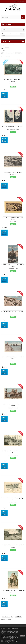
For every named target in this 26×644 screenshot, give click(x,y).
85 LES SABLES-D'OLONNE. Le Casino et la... (13, 452)
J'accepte (22, 636)
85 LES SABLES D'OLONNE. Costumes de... (13, 590)
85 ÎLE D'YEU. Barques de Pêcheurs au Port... (13, 218)
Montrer (3, 48)
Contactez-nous (17, 1)
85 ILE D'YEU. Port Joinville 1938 (13, 172)
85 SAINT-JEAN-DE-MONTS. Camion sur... (13, 545)
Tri (2, 46)
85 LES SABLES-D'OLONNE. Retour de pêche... (13, 358)
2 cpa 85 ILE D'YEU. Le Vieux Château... (13, 127)
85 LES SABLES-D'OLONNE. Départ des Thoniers (13, 405)
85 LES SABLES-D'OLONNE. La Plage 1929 (13, 312)
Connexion (22, 1)
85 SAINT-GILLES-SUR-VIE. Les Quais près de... (13, 499)
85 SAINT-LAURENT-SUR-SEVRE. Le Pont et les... (13, 265)
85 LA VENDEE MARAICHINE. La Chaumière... (13, 81)
